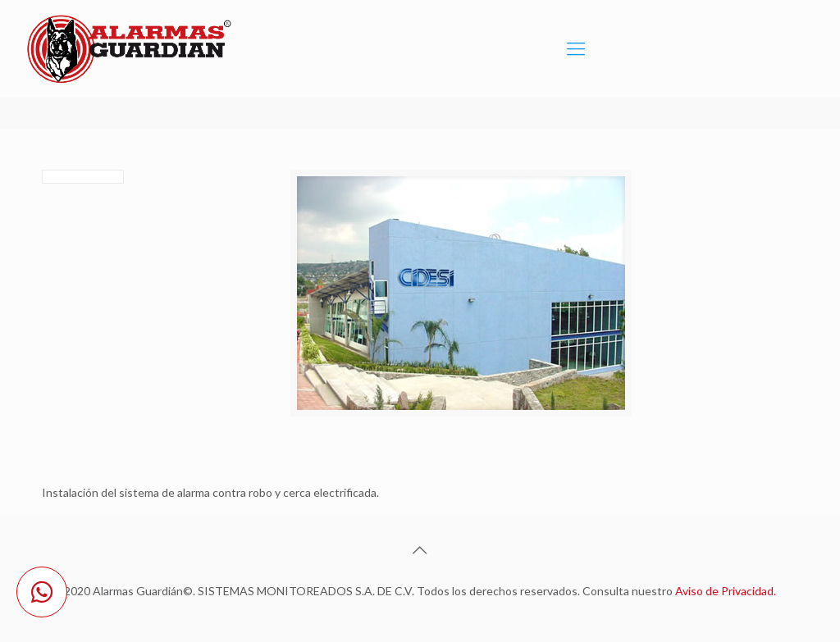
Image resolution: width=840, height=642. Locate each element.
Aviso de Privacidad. (726, 591)
